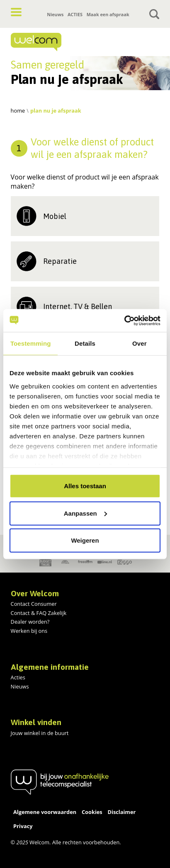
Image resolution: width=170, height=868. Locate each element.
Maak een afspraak (108, 14)
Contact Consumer (34, 604)
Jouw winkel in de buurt (40, 733)
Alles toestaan (85, 486)
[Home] (60, 42)
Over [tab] (140, 343)
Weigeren (85, 540)
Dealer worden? (30, 622)
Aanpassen (85, 513)
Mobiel (55, 216)
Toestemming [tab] (31, 343)
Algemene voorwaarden (45, 812)
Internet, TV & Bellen (78, 306)
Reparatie (60, 261)
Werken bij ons (29, 631)
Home (18, 111)
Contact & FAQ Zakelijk (39, 613)
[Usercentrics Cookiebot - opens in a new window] (124, 320)
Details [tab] (85, 343)
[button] (16, 12)
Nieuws (55, 14)
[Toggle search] (154, 14)
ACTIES (75, 14)
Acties (18, 677)
